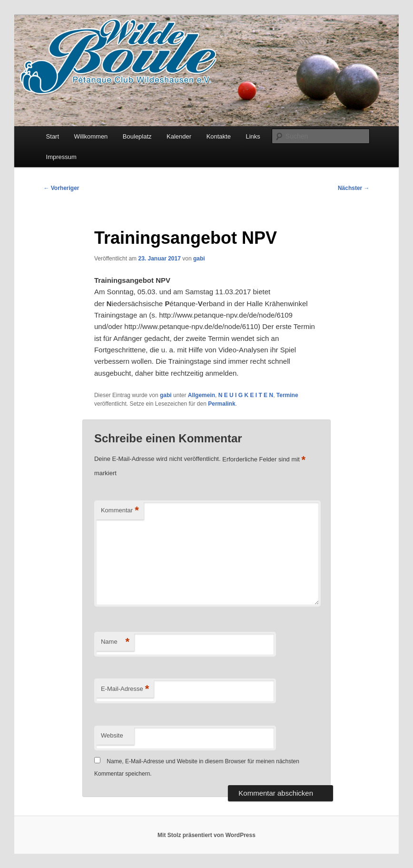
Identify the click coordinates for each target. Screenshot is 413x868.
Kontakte (219, 136)
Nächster (354, 188)
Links (253, 136)
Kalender (179, 136)
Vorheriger (61, 188)
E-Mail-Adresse (125, 689)
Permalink (221, 404)
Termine (287, 395)
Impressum (61, 157)
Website (112, 735)
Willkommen (91, 136)
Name (115, 642)
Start (53, 136)
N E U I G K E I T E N (246, 395)
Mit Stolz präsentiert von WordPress (206, 835)
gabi (199, 259)
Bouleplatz (137, 136)
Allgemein (202, 395)
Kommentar (120, 511)
